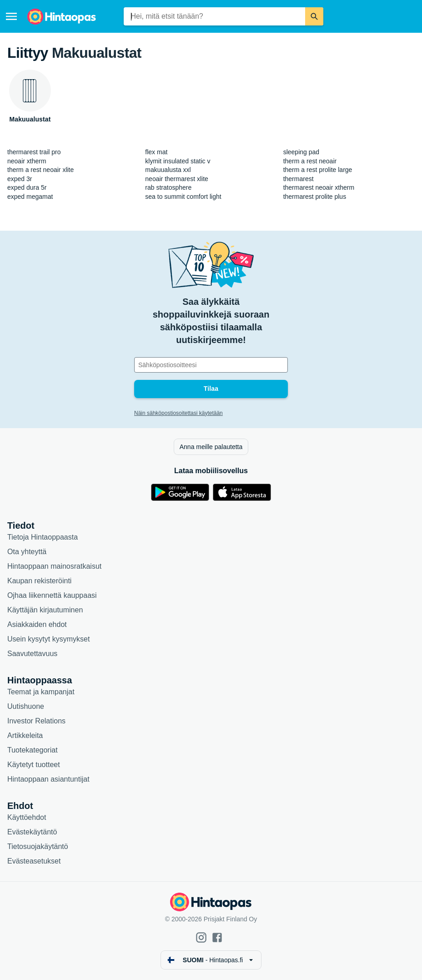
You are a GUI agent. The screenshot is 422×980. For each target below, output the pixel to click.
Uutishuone (26, 706)
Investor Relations (36, 721)
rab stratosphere (168, 187)
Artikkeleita (25, 735)
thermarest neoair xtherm (319, 187)
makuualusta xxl (168, 170)
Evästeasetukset (34, 861)
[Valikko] (11, 16)
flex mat (156, 152)
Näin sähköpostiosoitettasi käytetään (178, 413)
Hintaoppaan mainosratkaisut (54, 566)
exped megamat (30, 197)
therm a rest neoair (310, 161)
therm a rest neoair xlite (40, 170)
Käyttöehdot (27, 817)
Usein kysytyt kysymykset (48, 639)
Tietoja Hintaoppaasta (43, 537)
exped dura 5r (27, 187)
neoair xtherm (27, 161)
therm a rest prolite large (318, 170)
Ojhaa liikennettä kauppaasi (52, 595)
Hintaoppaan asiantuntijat (48, 779)
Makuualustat (97, 53)
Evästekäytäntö (32, 832)
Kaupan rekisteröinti (39, 581)
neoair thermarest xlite (177, 179)
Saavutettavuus (32, 654)
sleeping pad (301, 152)
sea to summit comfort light (183, 197)
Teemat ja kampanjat (41, 692)
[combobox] (214, 16)
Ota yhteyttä (27, 552)
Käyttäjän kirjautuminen (45, 610)
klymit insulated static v (178, 161)
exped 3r (20, 179)
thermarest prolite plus (315, 197)
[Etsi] (314, 16)
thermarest (299, 179)
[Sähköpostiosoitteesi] (211, 365)
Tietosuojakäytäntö (38, 846)
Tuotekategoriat (33, 750)
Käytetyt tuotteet (34, 765)
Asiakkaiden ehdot (37, 624)
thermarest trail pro (34, 152)
